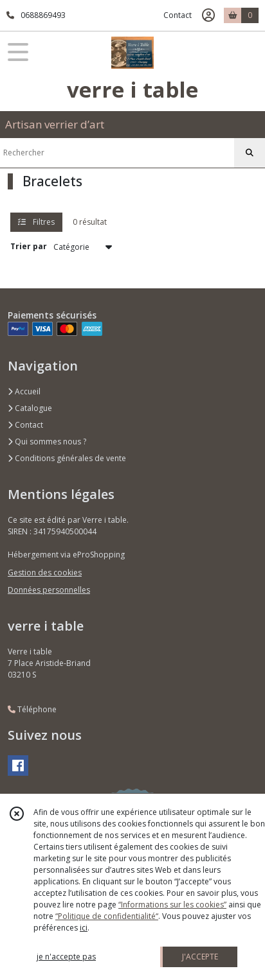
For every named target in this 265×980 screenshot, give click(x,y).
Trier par (29, 246)
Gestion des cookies (45, 573)
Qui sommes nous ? (47, 442)
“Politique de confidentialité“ (107, 916)
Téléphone (32, 709)
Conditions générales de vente (67, 458)
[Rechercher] (250, 153)
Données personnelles (49, 590)
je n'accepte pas (66, 957)
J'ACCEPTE (200, 957)
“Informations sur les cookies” (172, 905)
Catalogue (30, 408)
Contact (178, 15)
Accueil (24, 391)
